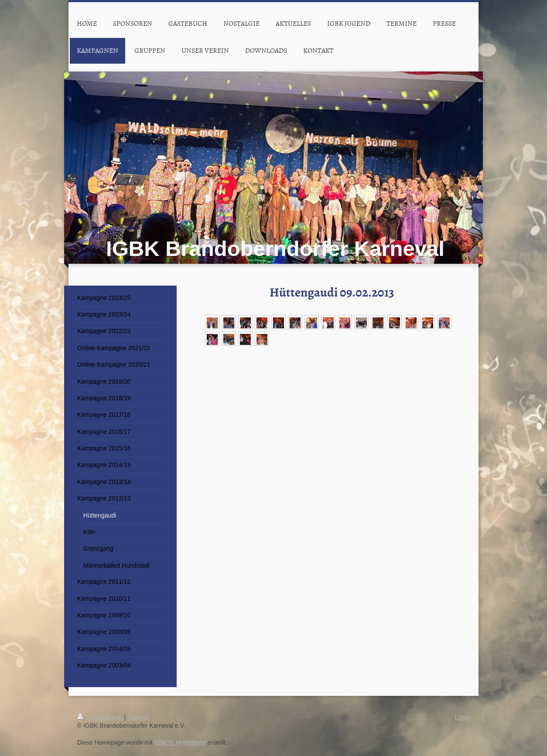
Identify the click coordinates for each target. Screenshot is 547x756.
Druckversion (101, 717)
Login (462, 717)
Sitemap (138, 717)
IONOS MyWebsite (180, 742)
